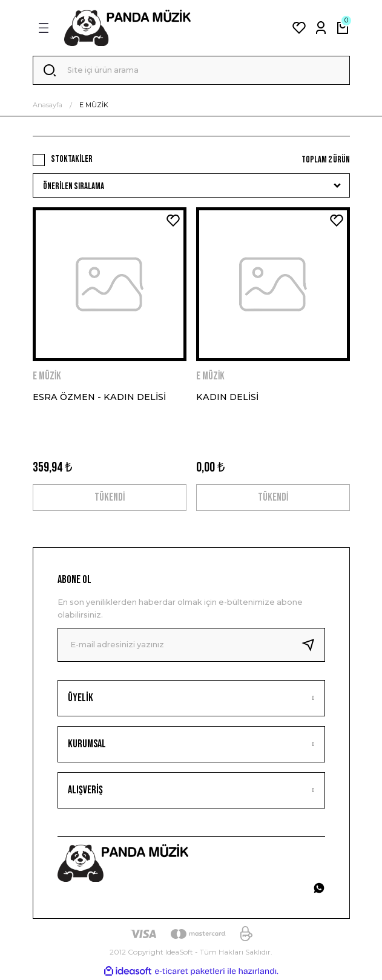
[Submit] (313, 645)
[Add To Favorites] (173, 221)
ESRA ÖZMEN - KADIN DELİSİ (99, 397)
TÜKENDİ (110, 497)
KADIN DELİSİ (227, 397)
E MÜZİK (94, 105)
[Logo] (128, 28)
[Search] (191, 70)
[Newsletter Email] (191, 645)
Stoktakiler (72, 159)
